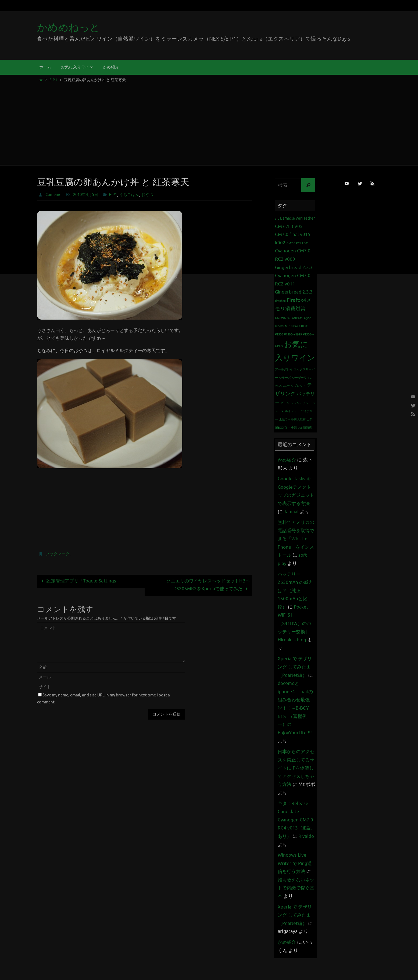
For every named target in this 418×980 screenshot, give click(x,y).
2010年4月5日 (88, 195)
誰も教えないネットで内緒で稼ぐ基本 (295, 904)
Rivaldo (286, 861)
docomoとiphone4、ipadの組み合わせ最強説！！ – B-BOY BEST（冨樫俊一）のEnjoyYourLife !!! (296, 724)
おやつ (154, 195)
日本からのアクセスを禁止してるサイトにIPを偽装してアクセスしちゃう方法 (295, 784)
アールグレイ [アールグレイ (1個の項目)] (284, 369)
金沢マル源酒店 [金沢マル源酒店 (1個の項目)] (301, 428)
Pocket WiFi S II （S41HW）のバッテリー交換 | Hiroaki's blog (295, 640)
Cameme (54, 195)
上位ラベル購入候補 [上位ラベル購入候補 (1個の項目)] (292, 419)
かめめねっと (69, 28)
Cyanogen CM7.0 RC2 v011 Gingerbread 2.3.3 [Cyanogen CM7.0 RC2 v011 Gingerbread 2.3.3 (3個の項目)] (294, 284)
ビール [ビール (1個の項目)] (285, 403)
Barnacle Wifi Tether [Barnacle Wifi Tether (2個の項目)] (297, 218)
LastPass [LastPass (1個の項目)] (296, 318)
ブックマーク (58, 554)
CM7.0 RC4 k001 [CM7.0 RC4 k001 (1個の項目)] (298, 243)
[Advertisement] (209, 122)
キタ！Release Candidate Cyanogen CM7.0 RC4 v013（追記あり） (296, 836)
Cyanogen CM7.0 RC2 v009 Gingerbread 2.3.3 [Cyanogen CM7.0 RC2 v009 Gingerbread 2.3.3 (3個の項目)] (294, 259)
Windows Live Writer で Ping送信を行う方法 (296, 880)
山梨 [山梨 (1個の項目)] (310, 419)
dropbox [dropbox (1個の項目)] (280, 301)
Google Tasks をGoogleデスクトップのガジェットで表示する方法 (295, 495)
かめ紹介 (287, 460)
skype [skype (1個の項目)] (307, 318)
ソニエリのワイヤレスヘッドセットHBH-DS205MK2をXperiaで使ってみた (208, 585)
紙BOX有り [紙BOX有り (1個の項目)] (283, 428)
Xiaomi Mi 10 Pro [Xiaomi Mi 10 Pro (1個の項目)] (286, 326)
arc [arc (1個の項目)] (277, 219)
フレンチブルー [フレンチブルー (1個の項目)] (301, 403)
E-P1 (53, 80)
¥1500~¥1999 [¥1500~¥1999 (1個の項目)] (293, 335)
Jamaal (297, 512)
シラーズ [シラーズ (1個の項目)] (285, 378)
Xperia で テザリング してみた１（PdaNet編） (296, 683)
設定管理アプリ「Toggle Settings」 (80, 581)
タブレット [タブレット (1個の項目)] (298, 386)
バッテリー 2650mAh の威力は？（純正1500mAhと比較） (296, 607)
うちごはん (134, 195)
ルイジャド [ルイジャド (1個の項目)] (292, 411)
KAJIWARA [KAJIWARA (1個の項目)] (282, 318)
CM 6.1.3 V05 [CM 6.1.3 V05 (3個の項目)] (289, 226)
